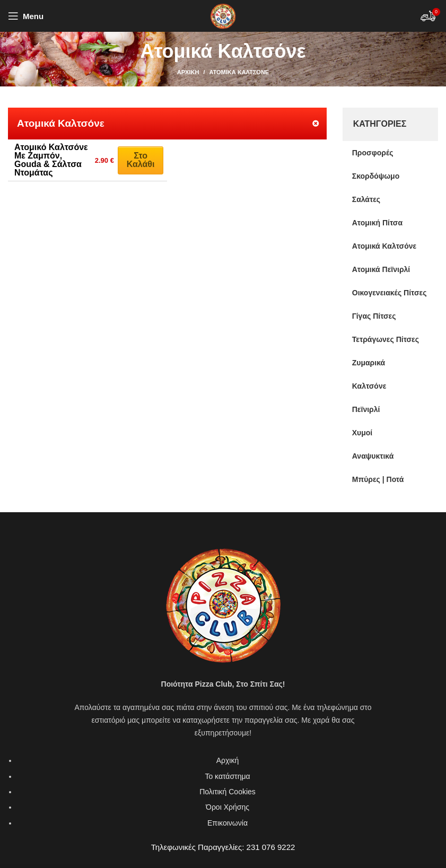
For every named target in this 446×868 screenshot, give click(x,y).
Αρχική (188, 72)
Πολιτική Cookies (228, 792)
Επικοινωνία (228, 823)
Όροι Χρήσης (228, 807)
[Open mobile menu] (26, 16)
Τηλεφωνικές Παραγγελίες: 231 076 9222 (223, 847)
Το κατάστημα (227, 776)
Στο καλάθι (141, 160)
